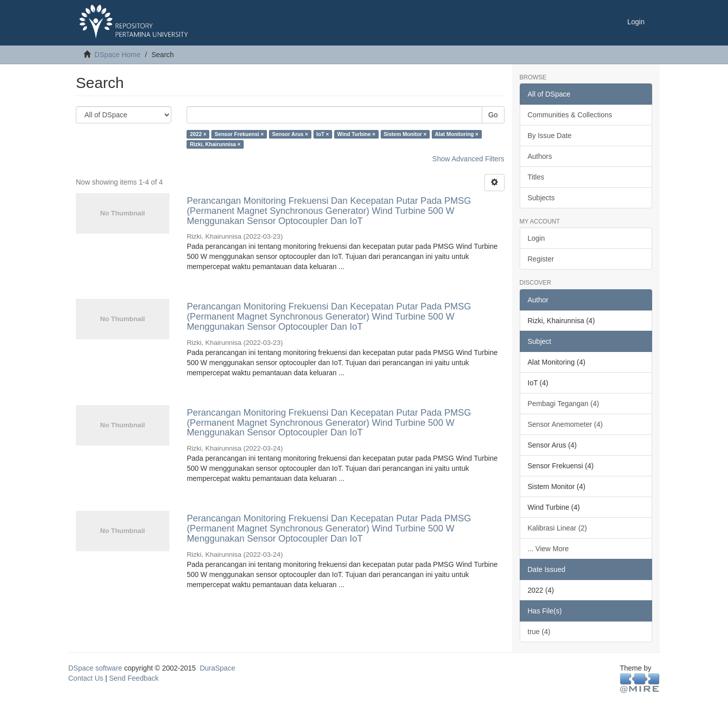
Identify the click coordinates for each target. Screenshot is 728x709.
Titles (536, 177)
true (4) (539, 632)
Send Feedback (134, 678)
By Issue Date (550, 136)
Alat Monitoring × (457, 134)
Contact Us (86, 678)
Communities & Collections (570, 115)
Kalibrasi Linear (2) (558, 528)
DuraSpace (217, 668)
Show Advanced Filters (468, 159)
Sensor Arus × (290, 134)
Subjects (541, 198)
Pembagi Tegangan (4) (563, 404)
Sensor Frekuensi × (239, 134)
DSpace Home (118, 55)
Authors (540, 156)
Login (536, 238)
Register (541, 259)
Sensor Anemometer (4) (565, 424)
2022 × (198, 134)
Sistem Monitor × (405, 134)
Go (493, 115)
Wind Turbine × (356, 134)
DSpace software (95, 668)
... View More (548, 549)
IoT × (323, 134)
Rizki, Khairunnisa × (215, 144)
